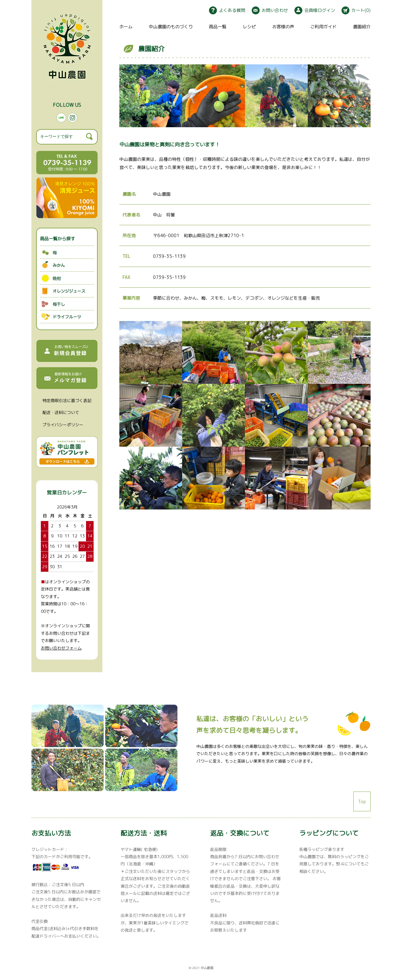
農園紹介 (362, 27)
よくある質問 (227, 10)
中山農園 (207, 968)
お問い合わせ (270, 10)
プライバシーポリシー (63, 425)
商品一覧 (218, 27)
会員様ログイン (315, 10)
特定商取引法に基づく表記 (67, 400)
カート (356, 10)
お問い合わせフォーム (61, 648)
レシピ (249, 27)
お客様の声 (283, 27)
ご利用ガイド (323, 27)
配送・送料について (61, 412)
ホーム (126, 27)
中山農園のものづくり (171, 27)
